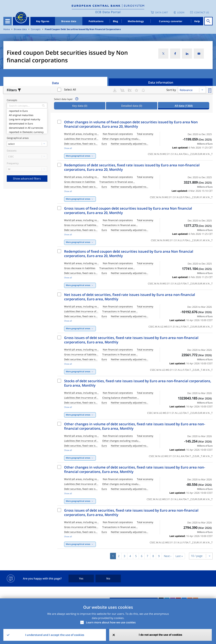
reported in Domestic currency (27, 132)
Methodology (136, 21)
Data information (161, 82)
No (108, 578)
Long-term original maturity (27, 119)
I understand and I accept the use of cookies (55, 635)
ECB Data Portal (108, 12)
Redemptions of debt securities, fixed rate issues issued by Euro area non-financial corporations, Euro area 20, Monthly (132, 167)
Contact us (202, 12)
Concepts (36, 29)
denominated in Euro (27, 123)
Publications (96, 21)
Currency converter (171, 21)
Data (55, 83)
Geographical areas (18, 138)
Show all (68, 148)
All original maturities (27, 115)
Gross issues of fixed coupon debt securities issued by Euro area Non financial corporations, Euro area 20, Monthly (128, 211)
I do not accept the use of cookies (161, 635)
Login (181, 12)
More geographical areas (78, 156)
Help (197, 21)
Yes (81, 578)
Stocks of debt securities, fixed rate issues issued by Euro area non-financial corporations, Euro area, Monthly (138, 383)
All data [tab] (184, 106)
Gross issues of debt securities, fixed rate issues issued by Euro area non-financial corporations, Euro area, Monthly (131, 340)
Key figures (43, 21)
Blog (116, 21)
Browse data (69, 21)
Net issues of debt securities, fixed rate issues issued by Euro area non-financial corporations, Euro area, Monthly (130, 297)
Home (7, 29)
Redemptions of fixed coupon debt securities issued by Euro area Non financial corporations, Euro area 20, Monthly (129, 254)
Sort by (171, 90)
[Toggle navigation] (8, 21)
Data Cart (162, 12)
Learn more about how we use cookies (111, 622)
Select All (70, 90)
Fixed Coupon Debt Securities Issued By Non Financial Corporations (83, 29)
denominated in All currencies (27, 127)
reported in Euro (27, 111)
